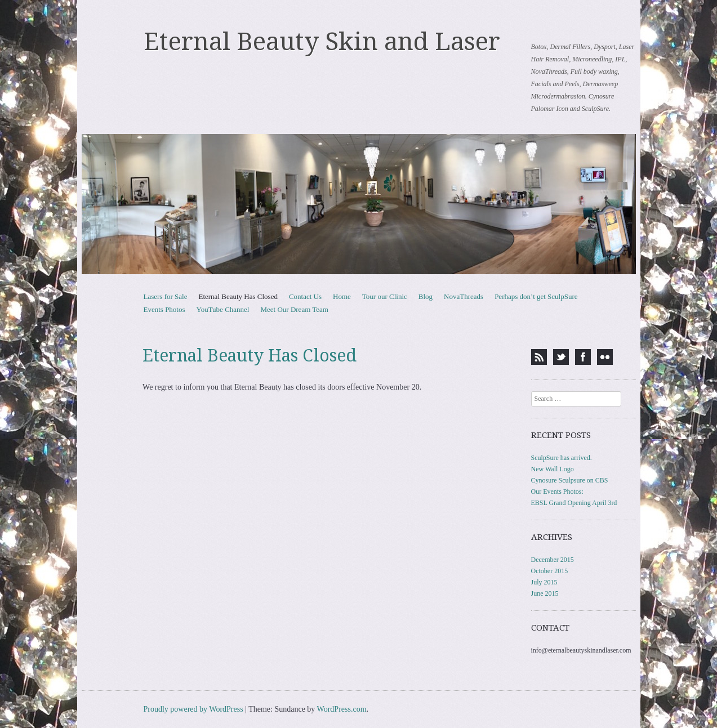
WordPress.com (342, 709)
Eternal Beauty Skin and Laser (322, 42)
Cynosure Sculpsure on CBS (570, 480)
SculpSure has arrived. (562, 458)
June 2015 (545, 593)
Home (342, 296)
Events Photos (164, 309)
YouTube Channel (223, 309)
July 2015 (544, 582)
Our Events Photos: (557, 492)
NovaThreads (464, 296)
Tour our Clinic (385, 296)
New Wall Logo (553, 469)
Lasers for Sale (166, 296)
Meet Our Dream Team (294, 309)
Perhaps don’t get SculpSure (536, 296)
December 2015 (553, 560)
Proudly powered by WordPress (193, 709)
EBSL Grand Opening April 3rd (574, 503)
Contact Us (305, 296)
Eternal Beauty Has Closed (238, 296)
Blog (426, 296)
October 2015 (550, 571)
